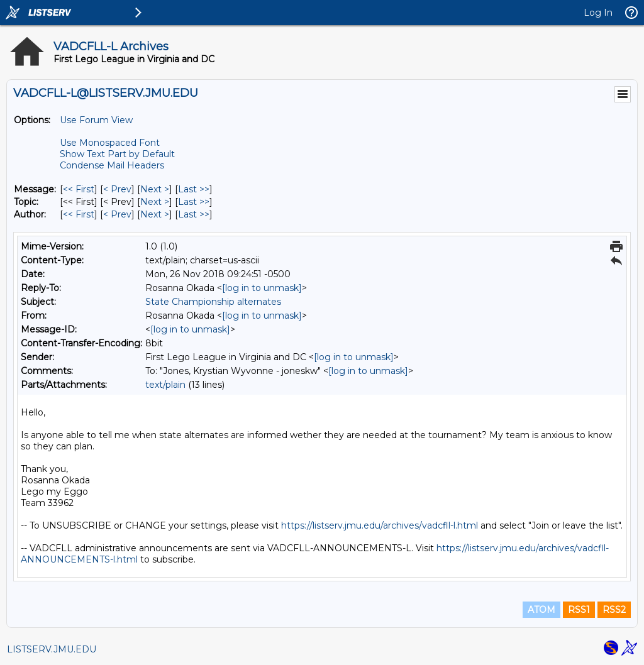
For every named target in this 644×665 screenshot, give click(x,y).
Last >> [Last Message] (194, 189)
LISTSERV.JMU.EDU (52, 649)
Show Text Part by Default (117, 154)
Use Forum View (96, 120)
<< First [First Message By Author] (79, 214)
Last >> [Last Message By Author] (194, 214)
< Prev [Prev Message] (117, 189)
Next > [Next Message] (155, 189)
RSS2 (614, 610)
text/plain (165, 385)
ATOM (541, 610)
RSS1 (579, 610)
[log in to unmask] (262, 288)
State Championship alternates (213, 302)
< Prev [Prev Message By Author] (117, 214)
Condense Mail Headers (112, 165)
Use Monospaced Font (110, 143)
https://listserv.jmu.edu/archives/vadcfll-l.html (380, 525)
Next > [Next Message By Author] (155, 214)
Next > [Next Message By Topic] (155, 202)
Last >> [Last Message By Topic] (194, 202)
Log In (598, 13)
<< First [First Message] (79, 189)
